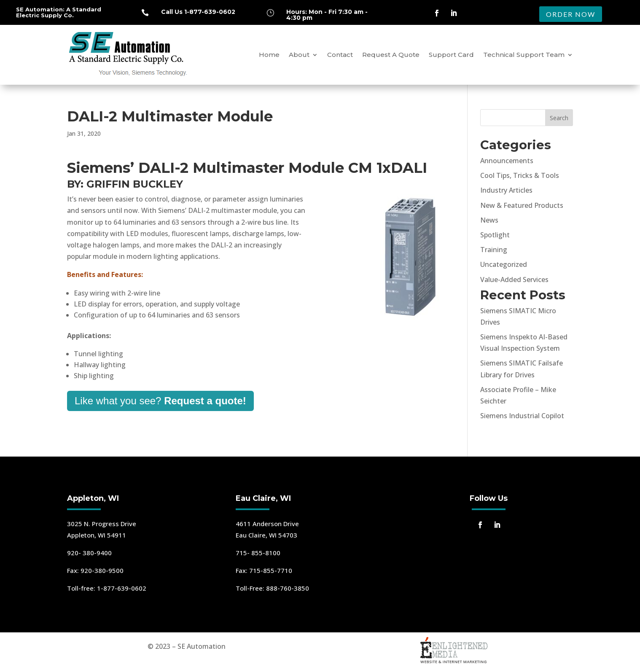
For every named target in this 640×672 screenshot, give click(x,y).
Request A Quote (391, 55)
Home (269, 55)
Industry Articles (506, 190)
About (299, 55)
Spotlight (495, 235)
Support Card (451, 55)
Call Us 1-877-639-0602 (198, 12)
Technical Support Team (524, 55)
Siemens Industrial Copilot (522, 416)
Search (559, 118)
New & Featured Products (522, 205)
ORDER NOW (571, 14)
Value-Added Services (514, 280)
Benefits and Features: (105, 274)
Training (494, 250)
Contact (340, 55)
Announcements (507, 161)
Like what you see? (160, 401)
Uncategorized (504, 264)
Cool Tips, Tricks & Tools (520, 175)
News (489, 220)
